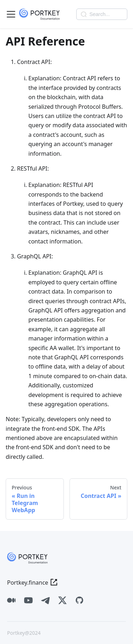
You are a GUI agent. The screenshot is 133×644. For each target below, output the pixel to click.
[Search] (102, 14)
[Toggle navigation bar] (11, 14)
